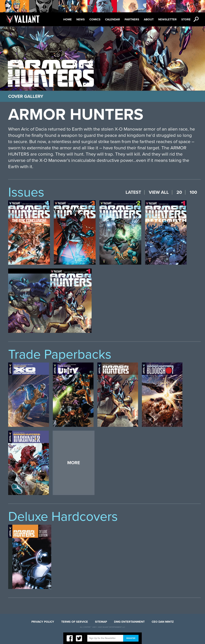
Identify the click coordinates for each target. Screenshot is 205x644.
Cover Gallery (26, 96)
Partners (132, 19)
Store (186, 19)
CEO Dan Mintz (163, 622)
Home (68, 19)
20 (179, 192)
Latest (133, 192)
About (149, 19)
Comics (95, 19)
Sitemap (101, 622)
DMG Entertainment (129, 622)
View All (159, 192)
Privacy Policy (43, 622)
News (81, 19)
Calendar (113, 19)
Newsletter (167, 19)
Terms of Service (75, 622)
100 (193, 192)
